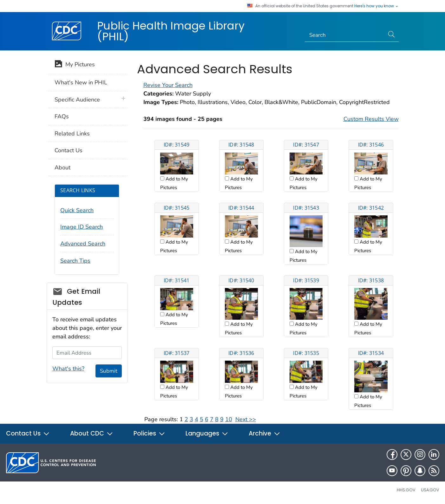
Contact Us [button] (28, 433)
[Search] (345, 35)
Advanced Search (83, 244)
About (62, 167)
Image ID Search (82, 227)
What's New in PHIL (81, 82)
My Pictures (75, 65)
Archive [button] (265, 433)
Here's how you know (376, 6)
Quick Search (77, 210)
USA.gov (430, 490)
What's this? (68, 369)
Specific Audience (77, 100)
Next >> (246, 419)
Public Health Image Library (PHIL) (171, 31)
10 (229, 419)
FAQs (62, 116)
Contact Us (69, 150)
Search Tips (75, 261)
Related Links (72, 134)
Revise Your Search (168, 85)
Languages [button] (207, 433)
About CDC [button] (92, 433)
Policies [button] (149, 433)
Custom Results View (371, 119)
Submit (109, 371)
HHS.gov (406, 490)
